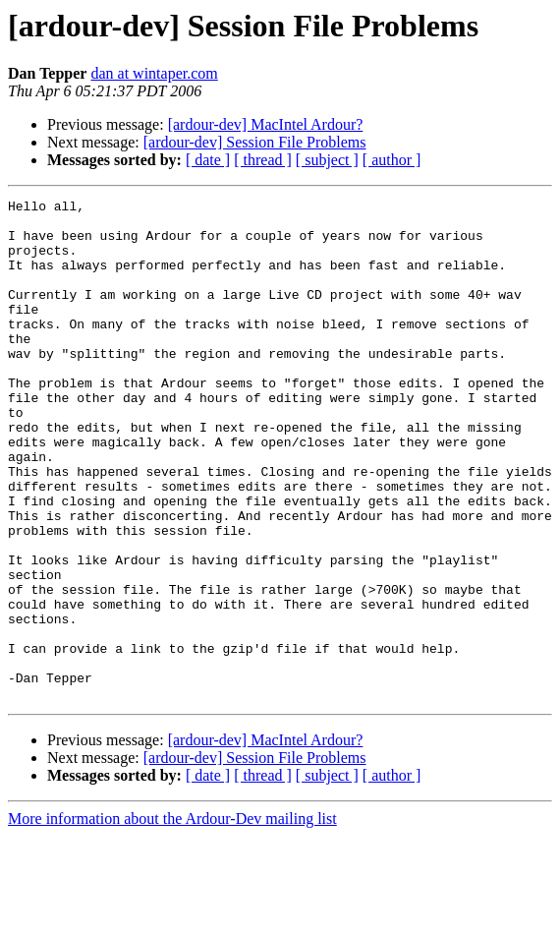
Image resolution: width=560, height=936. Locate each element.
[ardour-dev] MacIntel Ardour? (266, 124)
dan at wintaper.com (154, 73)
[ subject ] (327, 160)
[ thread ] (263, 160)
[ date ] (208, 160)
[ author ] (392, 160)
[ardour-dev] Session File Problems (255, 142)
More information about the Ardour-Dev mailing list (172, 919)
